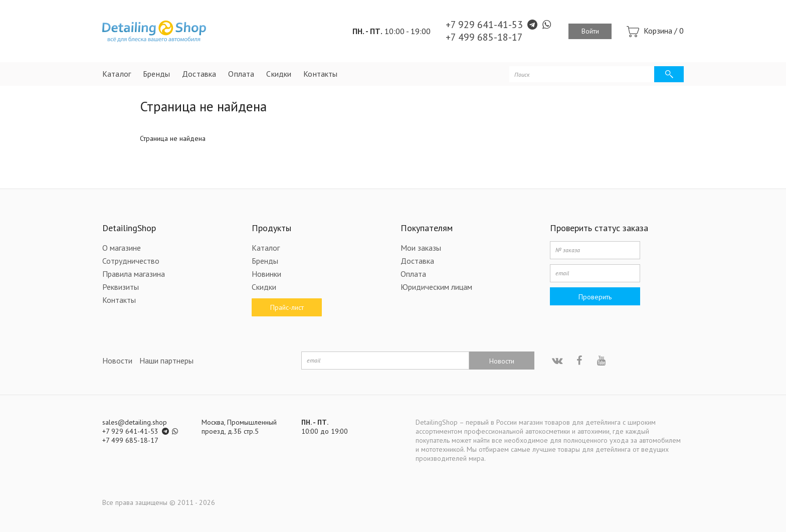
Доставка (199, 74)
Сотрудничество (131, 261)
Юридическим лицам (436, 287)
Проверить (595, 297)
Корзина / (664, 31)
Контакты (320, 74)
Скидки (279, 74)
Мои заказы (421, 248)
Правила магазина (134, 274)
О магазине (122, 248)
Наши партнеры (166, 361)
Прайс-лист (286, 307)
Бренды (156, 74)
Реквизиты (121, 287)
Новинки (266, 274)
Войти (590, 31)
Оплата (241, 74)
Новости (117, 361)
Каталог (117, 74)
